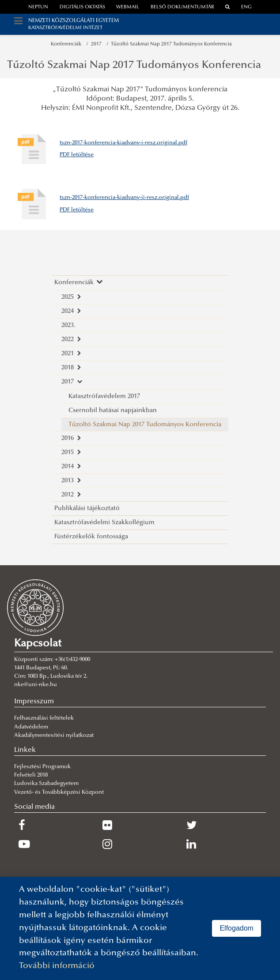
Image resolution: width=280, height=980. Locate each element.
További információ (57, 966)
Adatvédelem (31, 727)
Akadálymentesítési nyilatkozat (54, 736)
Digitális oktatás (82, 7)
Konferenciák (67, 44)
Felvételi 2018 (31, 775)
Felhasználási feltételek (44, 718)
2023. (68, 325)
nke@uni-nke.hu (36, 685)
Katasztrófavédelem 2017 (104, 396)
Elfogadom (236, 928)
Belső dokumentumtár (182, 7)
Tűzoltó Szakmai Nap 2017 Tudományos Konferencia (171, 44)
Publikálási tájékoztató (87, 509)
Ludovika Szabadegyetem (46, 784)
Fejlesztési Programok (42, 767)
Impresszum (34, 702)
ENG (246, 7)
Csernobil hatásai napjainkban (113, 411)
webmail (128, 7)
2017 (98, 44)
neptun (38, 7)
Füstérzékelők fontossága (91, 537)
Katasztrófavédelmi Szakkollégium (104, 523)
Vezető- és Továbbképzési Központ (59, 792)
